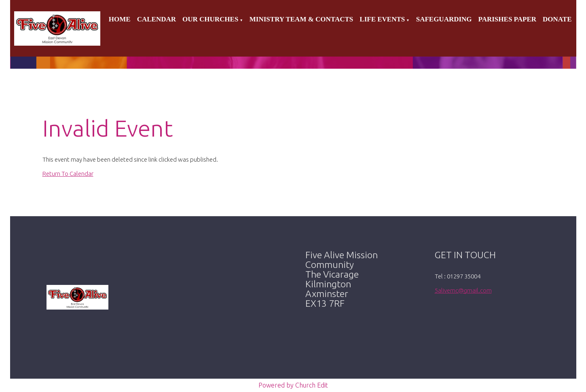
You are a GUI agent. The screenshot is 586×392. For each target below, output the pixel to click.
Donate (557, 19)
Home (120, 19)
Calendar (157, 19)
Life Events (382, 19)
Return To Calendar (68, 174)
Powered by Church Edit (293, 385)
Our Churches (210, 19)
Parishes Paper (507, 19)
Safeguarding (444, 19)
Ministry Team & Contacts (301, 19)
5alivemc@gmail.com (463, 290)
